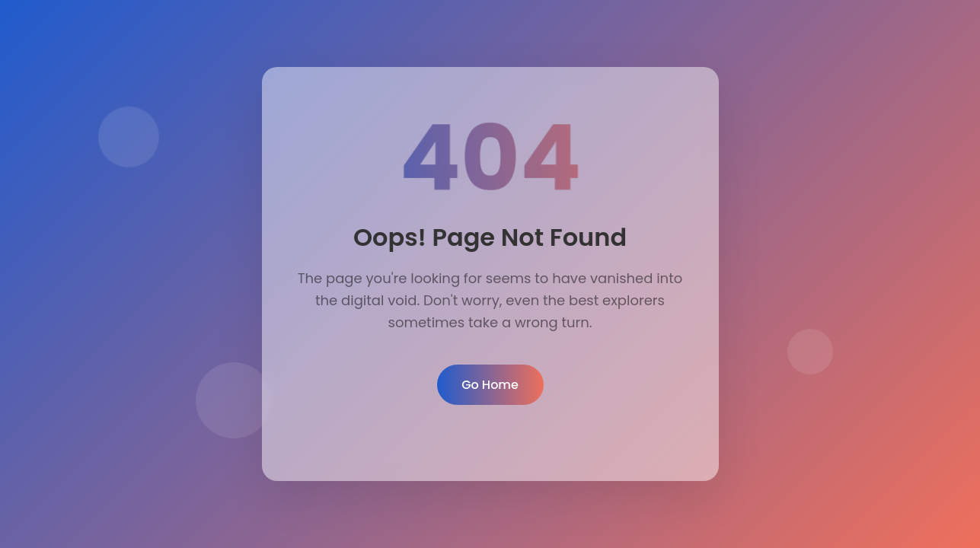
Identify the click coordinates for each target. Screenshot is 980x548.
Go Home (490, 385)
